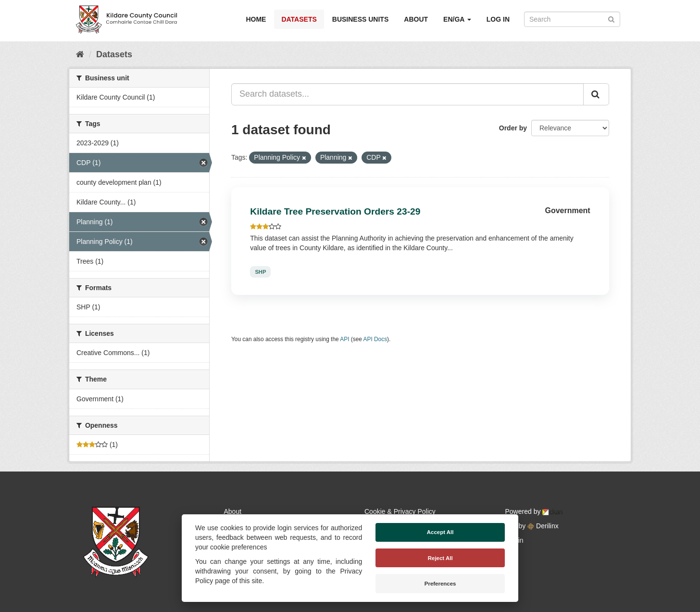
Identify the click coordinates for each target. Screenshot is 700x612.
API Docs (375, 339)
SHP (260, 272)
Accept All (440, 532)
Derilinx (543, 526)
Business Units (360, 19)
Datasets (299, 19)
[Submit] (611, 19)
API (344, 339)
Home (256, 19)
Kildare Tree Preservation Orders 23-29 (335, 211)
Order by (513, 128)
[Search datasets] (572, 19)
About (416, 19)
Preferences (440, 584)
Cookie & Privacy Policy (400, 511)
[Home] (80, 54)
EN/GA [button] (457, 19)
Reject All (440, 558)
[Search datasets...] (407, 94)
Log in (498, 19)
